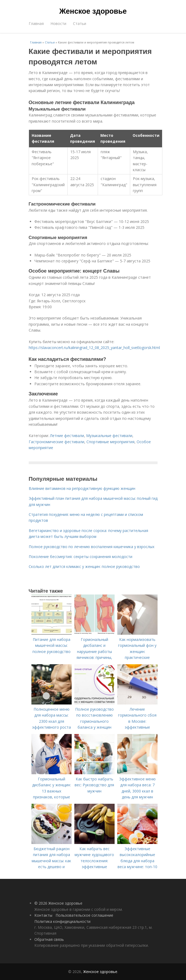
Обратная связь (49, 939)
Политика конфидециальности (62, 921)
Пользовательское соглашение (84, 915)
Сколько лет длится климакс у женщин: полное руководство (84, 566)
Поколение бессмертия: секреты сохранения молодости (81, 557)
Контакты (43, 915)
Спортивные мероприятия (110, 442)
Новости (58, 23)
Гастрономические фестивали (56, 442)
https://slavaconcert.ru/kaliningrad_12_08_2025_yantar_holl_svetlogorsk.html (94, 348)
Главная (36, 23)
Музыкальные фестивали (109, 436)
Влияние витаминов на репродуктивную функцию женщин (82, 488)
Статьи (80, 23)
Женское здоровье (93, 11)
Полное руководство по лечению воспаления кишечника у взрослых (92, 547)
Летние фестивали (67, 436)
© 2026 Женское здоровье (58, 903)
